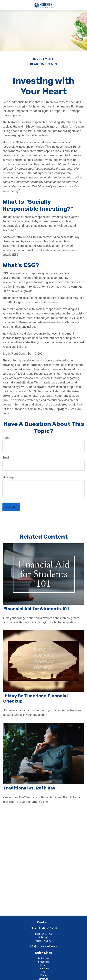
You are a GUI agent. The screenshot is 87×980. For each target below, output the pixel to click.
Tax (43, 972)
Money (43, 975)
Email (6, 457)
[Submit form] (11, 507)
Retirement (44, 958)
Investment (44, 962)
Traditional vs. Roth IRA (29, 788)
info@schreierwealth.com (43, 946)
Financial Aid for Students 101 (36, 609)
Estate (43, 965)
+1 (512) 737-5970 (47, 928)
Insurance (44, 969)
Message (9, 477)
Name (6, 438)
